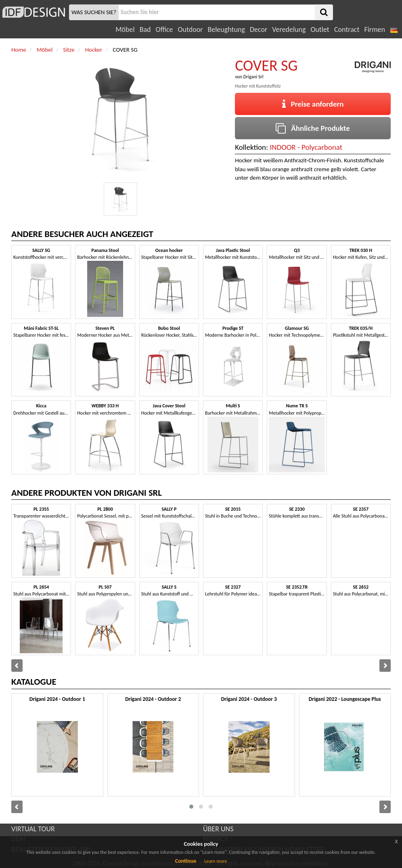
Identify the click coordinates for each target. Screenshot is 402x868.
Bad (145, 29)
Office (164, 29)
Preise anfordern (313, 104)
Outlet (320, 29)
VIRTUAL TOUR (33, 829)
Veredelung (289, 29)
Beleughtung (226, 29)
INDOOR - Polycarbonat (306, 147)
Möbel (125, 29)
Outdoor (191, 29)
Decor (259, 29)
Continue (186, 861)
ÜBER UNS (218, 829)
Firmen (374, 29)
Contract (347, 29)
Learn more (216, 861)
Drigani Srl (253, 77)
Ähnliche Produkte (313, 128)
